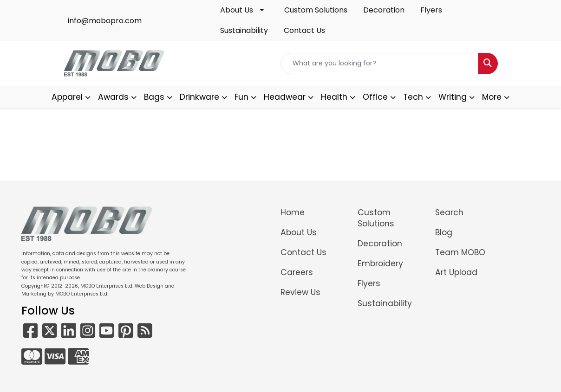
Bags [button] (154, 97)
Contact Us (304, 30)
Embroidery (380, 263)
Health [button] (334, 97)
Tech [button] (413, 97)
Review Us (300, 292)
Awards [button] (113, 97)
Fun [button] (241, 97)
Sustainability (244, 30)
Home (293, 212)
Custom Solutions (316, 10)
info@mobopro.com (105, 21)
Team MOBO (460, 252)
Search (449, 212)
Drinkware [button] (199, 97)
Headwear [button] (285, 97)
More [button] (492, 97)
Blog (444, 232)
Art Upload (456, 272)
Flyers (431, 10)
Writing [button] (453, 97)
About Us (237, 10)
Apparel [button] (67, 97)
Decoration (384, 10)
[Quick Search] (379, 64)
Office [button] (375, 97)
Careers (297, 272)
